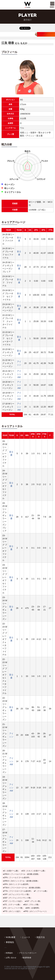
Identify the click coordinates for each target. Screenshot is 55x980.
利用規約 (9, 953)
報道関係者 (27, 958)
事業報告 (10, 942)
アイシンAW (19, 374)
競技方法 (41, 937)
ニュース (26, 937)
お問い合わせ (11, 958)
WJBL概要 (11, 937)
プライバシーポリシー (28, 953)
